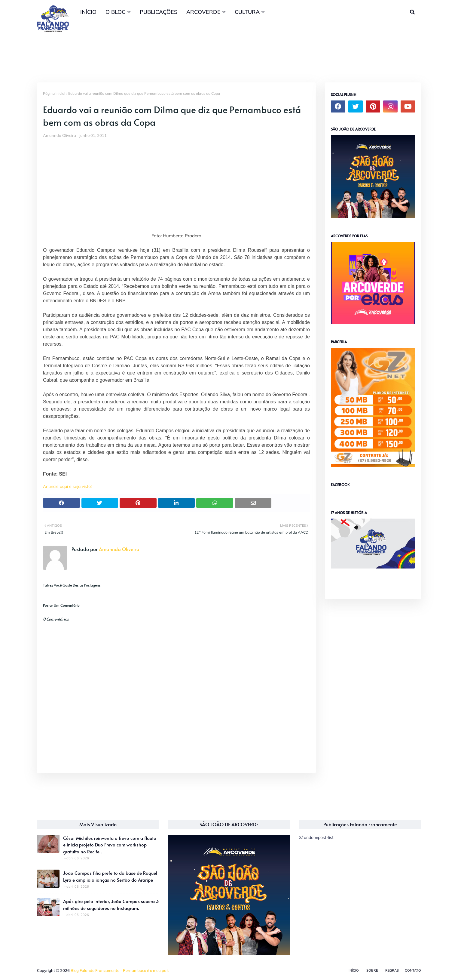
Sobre (372, 970)
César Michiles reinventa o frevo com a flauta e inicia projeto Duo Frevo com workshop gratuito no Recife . (110, 845)
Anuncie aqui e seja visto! (67, 486)
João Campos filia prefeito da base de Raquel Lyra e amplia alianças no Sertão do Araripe (110, 876)
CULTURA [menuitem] (247, 12)
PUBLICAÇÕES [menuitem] (159, 12)
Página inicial (54, 93)
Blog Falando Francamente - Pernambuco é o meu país (120, 970)
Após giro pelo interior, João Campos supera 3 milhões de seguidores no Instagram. (111, 904)
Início (354, 970)
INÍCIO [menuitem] (88, 12)
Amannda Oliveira (60, 135)
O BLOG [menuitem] (116, 12)
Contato (413, 970)
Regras (392, 970)
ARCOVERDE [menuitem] (203, 12)
